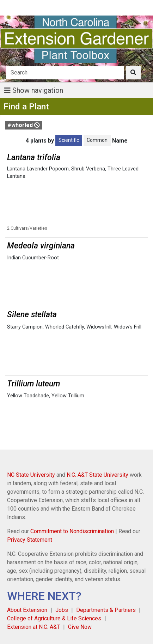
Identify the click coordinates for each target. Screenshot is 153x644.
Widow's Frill (128, 327)
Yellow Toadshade (28, 396)
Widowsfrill (99, 327)
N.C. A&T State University (97, 475)
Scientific (69, 140)
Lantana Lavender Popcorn (38, 169)
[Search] (65, 73)
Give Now (80, 627)
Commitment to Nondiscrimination (72, 531)
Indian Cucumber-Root (33, 258)
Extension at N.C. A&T (33, 627)
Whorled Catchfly (65, 327)
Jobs (62, 610)
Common (97, 140)
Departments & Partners (106, 610)
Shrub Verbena (88, 169)
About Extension (27, 610)
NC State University (31, 475)
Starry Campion (25, 327)
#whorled (24, 125)
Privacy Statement (30, 540)
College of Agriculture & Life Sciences (54, 618)
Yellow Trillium (68, 396)
